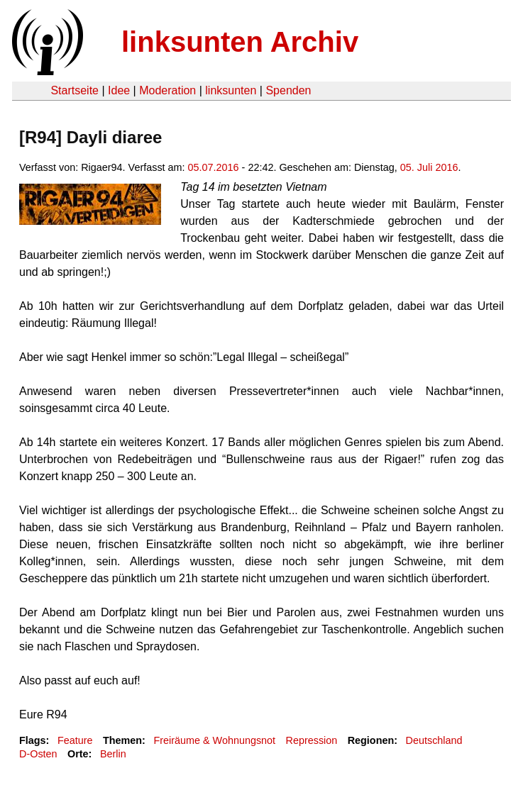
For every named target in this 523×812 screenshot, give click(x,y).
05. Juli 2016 (429, 167)
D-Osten (38, 754)
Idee (119, 90)
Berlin (113, 754)
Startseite (75, 90)
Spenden (288, 90)
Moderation (167, 90)
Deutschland (434, 740)
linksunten (231, 90)
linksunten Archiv (240, 42)
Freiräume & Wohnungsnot (214, 740)
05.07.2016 (214, 167)
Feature (75, 740)
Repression (312, 740)
